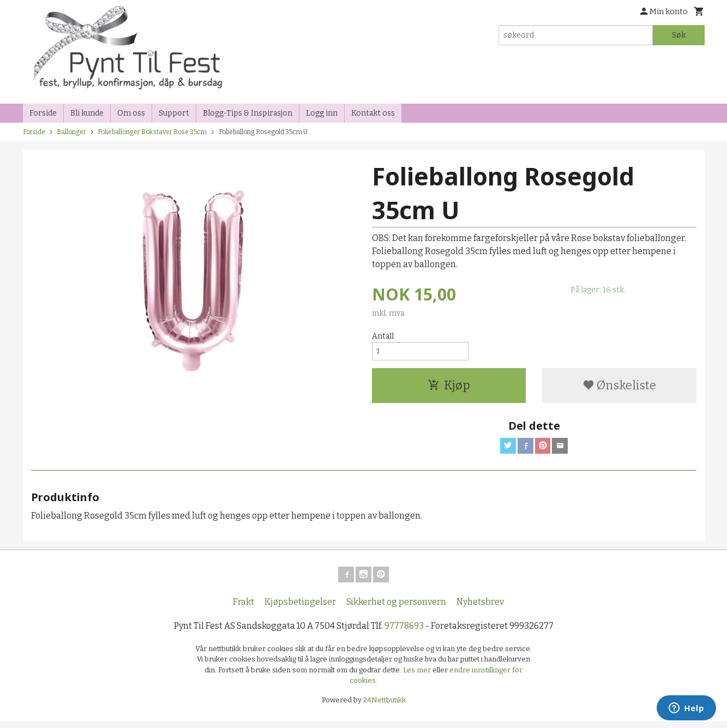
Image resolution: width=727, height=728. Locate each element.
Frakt (244, 608)
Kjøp (449, 388)
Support (174, 113)
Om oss (131, 113)
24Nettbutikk (384, 706)
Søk (679, 35)
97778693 (404, 632)
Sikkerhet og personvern (396, 608)
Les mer (418, 676)
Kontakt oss (373, 113)
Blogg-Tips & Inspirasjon (248, 113)
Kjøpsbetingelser (300, 608)
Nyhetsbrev (480, 608)
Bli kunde (87, 113)
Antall (383, 336)
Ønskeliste (619, 388)
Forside (43, 113)
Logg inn (322, 113)
